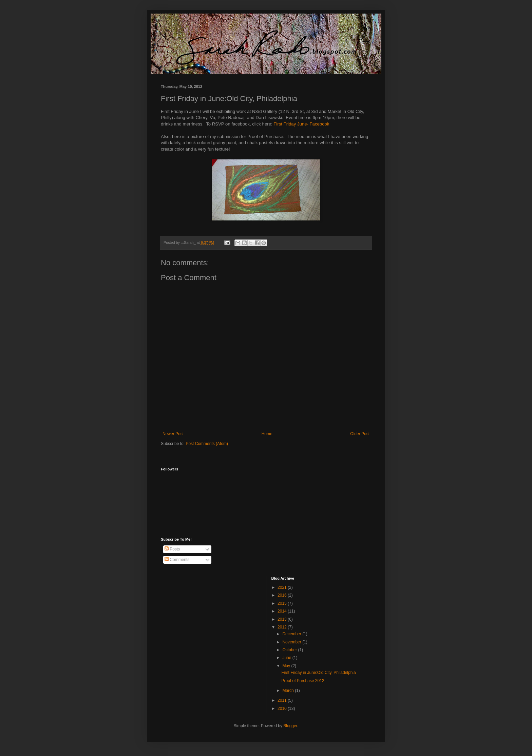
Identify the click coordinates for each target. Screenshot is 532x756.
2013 (283, 619)
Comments (177, 560)
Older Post (360, 434)
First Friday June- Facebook (301, 124)
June (287, 658)
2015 (283, 603)
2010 (283, 709)
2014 (283, 611)
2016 (283, 595)
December (292, 634)
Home (267, 434)
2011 (283, 700)
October (290, 650)
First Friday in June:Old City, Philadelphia (318, 673)
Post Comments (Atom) (207, 444)
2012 (283, 627)
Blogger (290, 726)
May (287, 666)
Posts (172, 549)
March (289, 691)
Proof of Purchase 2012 (303, 681)
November (292, 642)
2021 (283, 587)
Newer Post (173, 434)
